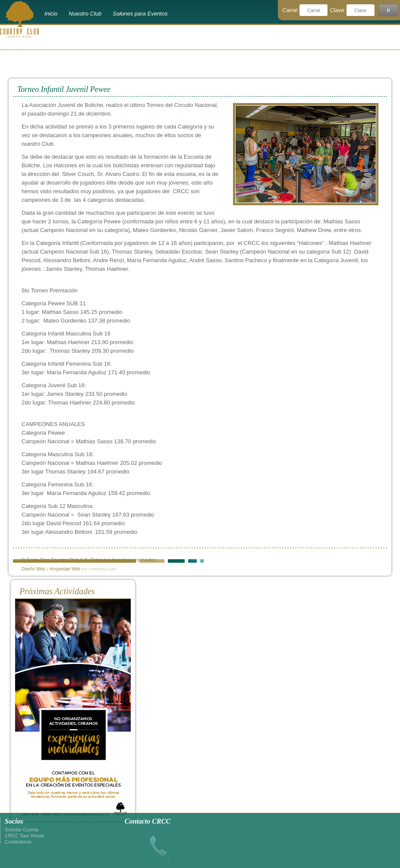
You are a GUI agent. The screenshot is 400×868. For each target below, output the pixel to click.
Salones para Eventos (140, 14)
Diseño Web (33, 569)
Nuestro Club (85, 14)
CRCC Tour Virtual (24, 836)
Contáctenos (18, 842)
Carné (290, 10)
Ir (388, 10)
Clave (337, 10)
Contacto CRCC (148, 821)
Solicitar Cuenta (22, 830)
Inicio (51, 14)
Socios (14, 821)
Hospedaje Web (65, 569)
